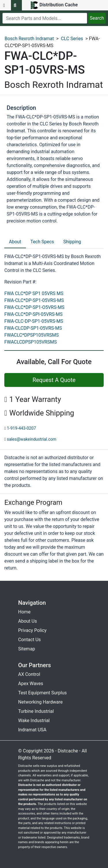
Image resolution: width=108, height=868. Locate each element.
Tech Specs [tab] (42, 242)
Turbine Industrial (36, 711)
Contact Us (30, 640)
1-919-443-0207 (21, 428)
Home (24, 612)
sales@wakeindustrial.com (32, 439)
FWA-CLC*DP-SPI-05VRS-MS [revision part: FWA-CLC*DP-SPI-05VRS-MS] (33, 314)
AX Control (29, 674)
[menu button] (5, 5)
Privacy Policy (32, 630)
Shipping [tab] (72, 242)
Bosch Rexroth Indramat (29, 39)
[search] (45, 18)
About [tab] (15, 242)
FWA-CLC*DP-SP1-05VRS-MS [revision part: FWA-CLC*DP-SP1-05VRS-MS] (34, 300)
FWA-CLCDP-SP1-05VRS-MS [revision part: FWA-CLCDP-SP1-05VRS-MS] (33, 328)
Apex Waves (31, 684)
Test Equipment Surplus (42, 693)
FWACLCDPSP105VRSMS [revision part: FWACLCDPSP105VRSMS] (31, 342)
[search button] (16, 5)
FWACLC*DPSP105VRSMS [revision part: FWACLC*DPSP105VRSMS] (32, 335)
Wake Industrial (34, 720)
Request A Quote (54, 380)
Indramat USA (32, 730)
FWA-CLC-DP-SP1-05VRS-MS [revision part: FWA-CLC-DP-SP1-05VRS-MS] (34, 321)
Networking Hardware (40, 702)
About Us (28, 621)
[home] (54, 5)
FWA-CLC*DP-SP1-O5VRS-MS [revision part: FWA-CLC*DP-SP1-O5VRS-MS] (34, 307)
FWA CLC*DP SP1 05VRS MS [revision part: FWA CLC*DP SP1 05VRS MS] (34, 293)
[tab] (15, 242)
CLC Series (72, 39)
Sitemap (27, 649)
